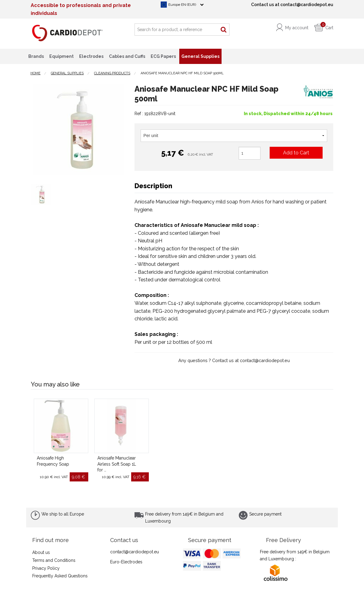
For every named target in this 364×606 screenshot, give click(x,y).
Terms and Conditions (54, 560)
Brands (36, 56)
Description (153, 186)
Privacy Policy (46, 568)
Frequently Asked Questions (60, 576)
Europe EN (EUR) (182, 5)
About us (41, 552)
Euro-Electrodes (126, 562)
